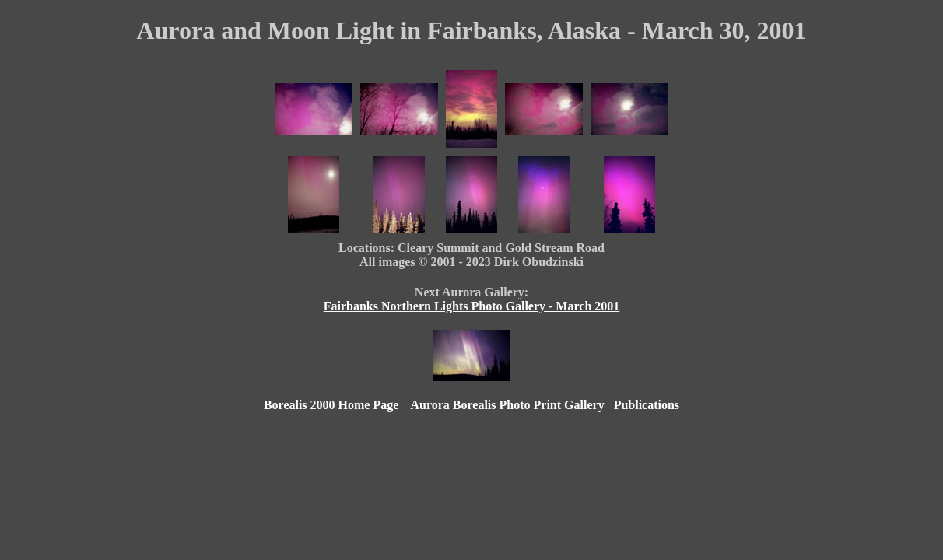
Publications (647, 405)
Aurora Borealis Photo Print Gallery (507, 405)
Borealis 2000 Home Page (331, 405)
